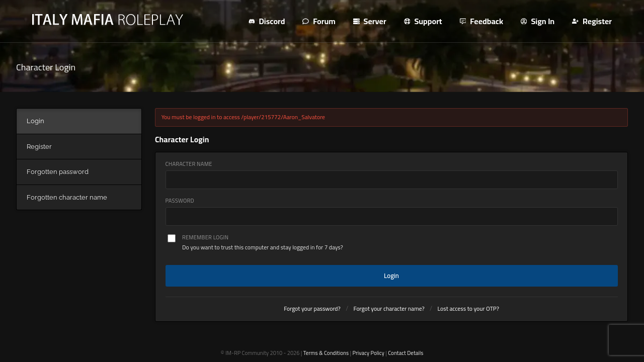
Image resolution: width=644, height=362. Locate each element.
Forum (319, 21)
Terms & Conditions (326, 353)
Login (391, 276)
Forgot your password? (312, 309)
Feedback (482, 21)
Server (370, 21)
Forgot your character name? (389, 309)
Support (423, 21)
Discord (267, 21)
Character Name (189, 164)
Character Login (46, 67)
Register (592, 21)
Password (180, 201)
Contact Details (406, 353)
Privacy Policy (368, 353)
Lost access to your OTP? (468, 309)
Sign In (538, 21)
